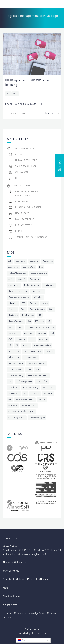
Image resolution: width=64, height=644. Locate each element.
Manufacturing (21, 220)
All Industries (18, 186)
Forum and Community (14, 613)
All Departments (20, 149)
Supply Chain (48, 388)
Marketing (29, 333)
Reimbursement (15, 369)
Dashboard (35, 279)
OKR (10, 339)
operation (21, 339)
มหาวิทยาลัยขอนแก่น (29, 406)
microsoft (42, 333)
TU (25, 394)
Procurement (14, 352)
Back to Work (29, 267)
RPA (38, 369)
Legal (11, 327)
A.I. (10, 261)
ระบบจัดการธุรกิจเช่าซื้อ (17, 418)
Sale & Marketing (22, 166)
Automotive (13, 267)
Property (49, 352)
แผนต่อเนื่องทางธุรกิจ (37, 418)
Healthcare (19, 214)
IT (13, 178)
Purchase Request (16, 363)
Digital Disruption (32, 285)
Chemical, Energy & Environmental (23, 193)
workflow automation (25, 400)
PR (17, 345)
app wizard (21, 261)
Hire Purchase (28, 315)
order (32, 339)
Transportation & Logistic (28, 237)
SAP (10, 382)
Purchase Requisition (37, 363)
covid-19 (22, 279)
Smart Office (42, 382)
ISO (29, 321)
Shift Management (24, 382)
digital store (49, 285)
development (14, 285)
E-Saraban (38, 297)
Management (14, 333)
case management (39, 273)
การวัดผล (42, 400)
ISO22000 (39, 321)
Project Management (33, 352)
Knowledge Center (36, 613)
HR (40, 315)
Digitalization (38, 291)
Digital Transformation (18, 291)
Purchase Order (31, 358)
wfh (10, 400)
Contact (17, 596)
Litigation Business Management (40, 327)
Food (23, 309)
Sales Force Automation (38, 376)
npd (52, 333)
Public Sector (20, 226)
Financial (17, 155)
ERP (23, 303)
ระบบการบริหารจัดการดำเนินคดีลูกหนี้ (21, 412)
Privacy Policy (23, 633)
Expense (33, 303)
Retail (15, 231)
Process (26, 345)
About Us (7, 596)
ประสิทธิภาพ (13, 406)
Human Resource (16, 321)
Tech (15, 94)
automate (34, 261)
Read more (52, 113)
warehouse (48, 394)
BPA (41, 267)
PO (10, 345)
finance (45, 303)
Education (18, 202)
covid (11, 279)
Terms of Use (40, 633)
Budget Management (17, 273)
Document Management (19, 297)
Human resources (23, 160)
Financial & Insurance (25, 208)
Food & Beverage (37, 309)
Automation (48, 261)
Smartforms (13, 388)
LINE (20, 327)
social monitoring (30, 388)
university (35, 394)
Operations (19, 172)
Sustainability (14, 394)
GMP (51, 309)
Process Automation (42, 345)
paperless (43, 339)
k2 (49, 321)
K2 (8, 94)
